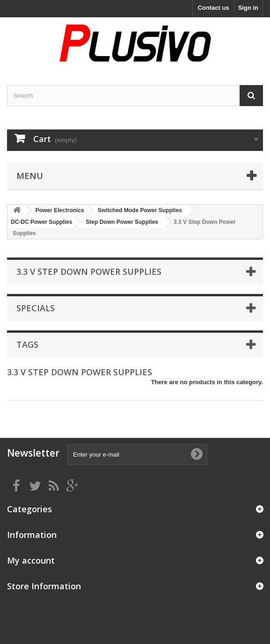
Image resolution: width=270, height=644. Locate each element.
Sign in (248, 8)
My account (31, 560)
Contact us (213, 8)
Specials (36, 308)
